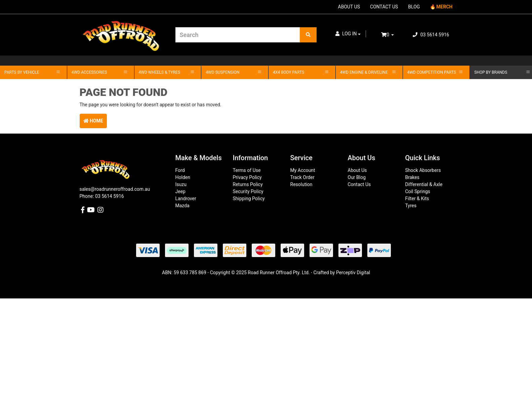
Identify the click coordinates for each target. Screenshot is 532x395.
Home (93, 121)
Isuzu (181, 184)
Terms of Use (247, 170)
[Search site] (308, 35)
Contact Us (359, 184)
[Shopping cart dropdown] (392, 35)
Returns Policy (248, 184)
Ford (180, 170)
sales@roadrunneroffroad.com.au (115, 189)
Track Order (302, 177)
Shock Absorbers (423, 170)
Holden (183, 177)
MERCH (444, 7)
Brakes (412, 177)
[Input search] (238, 35)
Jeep (180, 191)
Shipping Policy (249, 199)
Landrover (186, 199)
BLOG (414, 7)
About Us (357, 170)
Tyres (411, 206)
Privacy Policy (247, 177)
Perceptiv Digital (353, 273)
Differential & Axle (424, 184)
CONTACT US (384, 7)
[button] (348, 34)
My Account (303, 170)
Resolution (301, 184)
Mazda (182, 206)
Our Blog (357, 177)
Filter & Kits (417, 199)
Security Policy (248, 191)
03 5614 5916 (431, 35)
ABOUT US (349, 7)
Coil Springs (418, 191)
